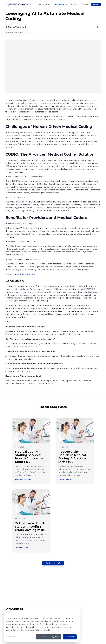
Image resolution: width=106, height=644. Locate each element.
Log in (96, 5)
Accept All (69, 637)
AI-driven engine (21, 202)
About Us (75, 4)
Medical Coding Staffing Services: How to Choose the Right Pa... (29, 457)
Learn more (11, 637)
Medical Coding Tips (26, 274)
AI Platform (28, 4)
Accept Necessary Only (46, 637)
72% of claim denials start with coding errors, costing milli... (31, 527)
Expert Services (44, 4)
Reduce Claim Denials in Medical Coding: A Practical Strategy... (73, 457)
